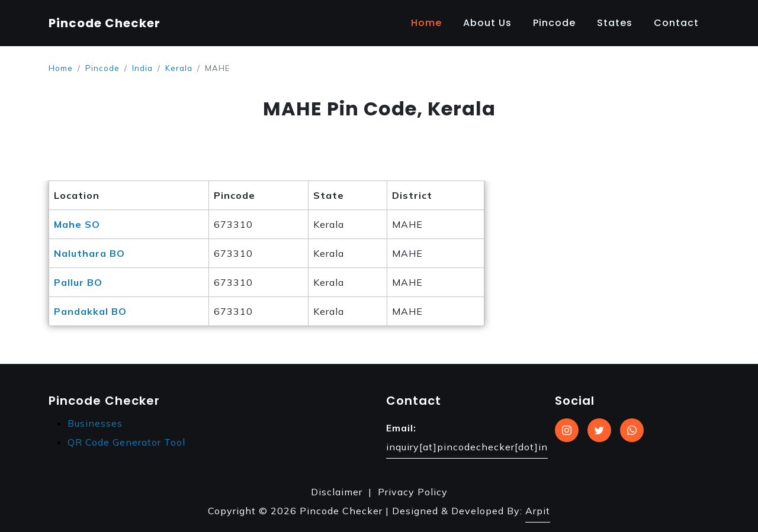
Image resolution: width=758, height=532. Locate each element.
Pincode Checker (105, 23)
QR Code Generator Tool (126, 442)
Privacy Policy (413, 492)
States (615, 23)
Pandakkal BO (90, 311)
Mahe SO (77, 224)
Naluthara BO (89, 253)
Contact (676, 23)
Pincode (554, 23)
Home (426, 23)
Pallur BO (78, 282)
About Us (487, 23)
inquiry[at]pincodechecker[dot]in (467, 447)
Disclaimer (337, 492)
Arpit (538, 511)
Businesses (95, 423)
